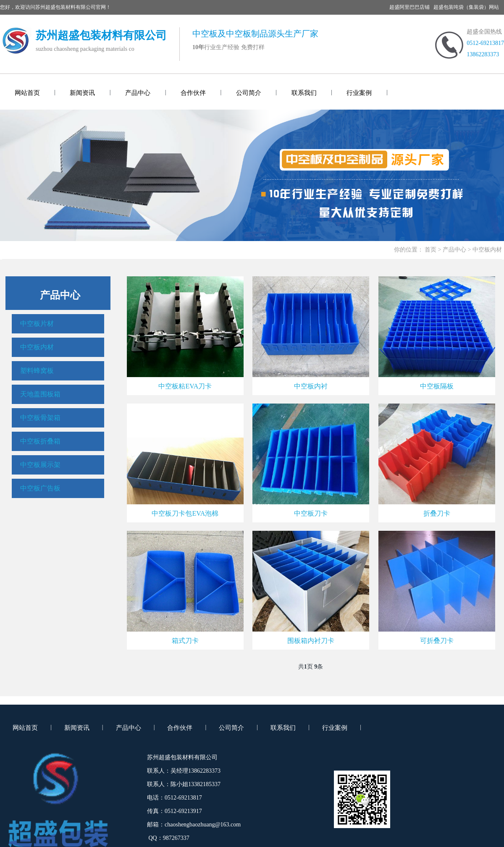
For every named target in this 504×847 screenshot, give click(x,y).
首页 (430, 250)
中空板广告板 (40, 488)
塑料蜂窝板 (37, 371)
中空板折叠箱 (40, 441)
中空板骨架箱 (40, 418)
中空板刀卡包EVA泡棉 (185, 513)
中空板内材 (37, 347)
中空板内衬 (311, 386)
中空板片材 (37, 324)
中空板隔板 (437, 386)
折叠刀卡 (437, 513)
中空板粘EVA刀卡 (185, 386)
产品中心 (138, 93)
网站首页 (27, 93)
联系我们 (304, 93)
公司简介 (249, 93)
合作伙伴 (193, 93)
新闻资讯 (82, 93)
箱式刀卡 (185, 641)
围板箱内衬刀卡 (311, 641)
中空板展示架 (40, 465)
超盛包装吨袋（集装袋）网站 (466, 7)
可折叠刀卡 (437, 641)
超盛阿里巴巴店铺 (409, 7)
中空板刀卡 (311, 513)
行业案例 (359, 93)
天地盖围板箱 (40, 394)
